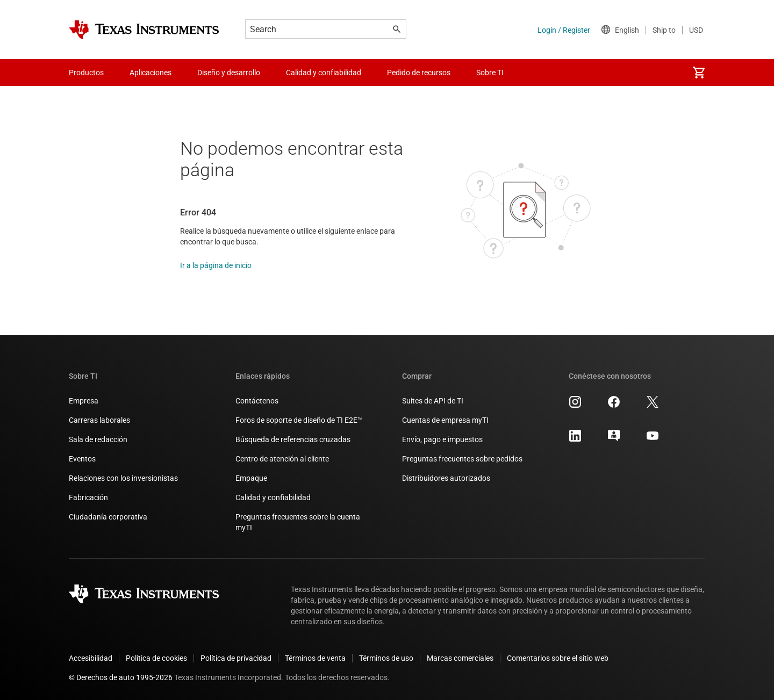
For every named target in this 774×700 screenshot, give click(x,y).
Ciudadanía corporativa (108, 517)
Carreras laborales (99, 420)
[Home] (144, 30)
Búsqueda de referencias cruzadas (293, 439)
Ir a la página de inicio (216, 265)
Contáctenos (257, 401)
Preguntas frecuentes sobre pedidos (462, 459)
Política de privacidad (236, 658)
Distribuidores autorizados (446, 478)
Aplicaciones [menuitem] (150, 73)
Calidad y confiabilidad (273, 497)
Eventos (82, 459)
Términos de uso (386, 658)
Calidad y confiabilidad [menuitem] (324, 73)
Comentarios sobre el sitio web (558, 658)
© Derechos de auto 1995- (121, 677)
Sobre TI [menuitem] (490, 73)
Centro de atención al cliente (282, 459)
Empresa (84, 401)
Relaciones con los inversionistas (123, 478)
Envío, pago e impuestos (442, 439)
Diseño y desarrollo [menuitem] (229, 73)
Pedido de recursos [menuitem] (419, 73)
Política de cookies (156, 658)
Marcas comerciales (460, 658)
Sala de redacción (98, 439)
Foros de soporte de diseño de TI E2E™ (299, 420)
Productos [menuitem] (86, 73)
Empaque (251, 478)
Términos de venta (315, 658)
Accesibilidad (91, 658)
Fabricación (88, 497)
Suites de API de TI (433, 401)
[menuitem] (699, 73)
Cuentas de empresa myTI (445, 420)
